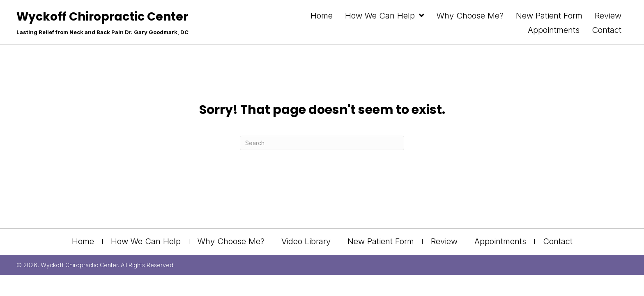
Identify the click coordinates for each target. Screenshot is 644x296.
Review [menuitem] (444, 242)
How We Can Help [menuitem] (146, 242)
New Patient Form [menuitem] (381, 242)
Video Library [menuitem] (306, 242)
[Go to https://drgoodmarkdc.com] (102, 25)
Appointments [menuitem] (500, 242)
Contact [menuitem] (558, 242)
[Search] (322, 143)
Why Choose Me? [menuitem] (231, 242)
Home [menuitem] (83, 242)
